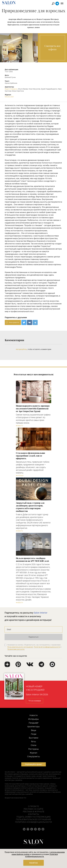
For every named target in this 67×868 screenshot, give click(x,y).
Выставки (34, 738)
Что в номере (35, 701)
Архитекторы (33, 727)
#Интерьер (20, 476)
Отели (33, 745)
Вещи (34, 730)
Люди (34, 734)
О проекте (33, 806)
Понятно (33, 863)
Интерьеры (33, 719)
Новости (33, 715)
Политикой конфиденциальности (47, 647)
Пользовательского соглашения (20, 647)
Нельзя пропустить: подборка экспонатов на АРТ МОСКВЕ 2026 (32, 560)
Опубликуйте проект (34, 764)
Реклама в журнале (34, 812)
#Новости (19, 426)
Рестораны (34, 749)
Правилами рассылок (16, 649)
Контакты (34, 814)
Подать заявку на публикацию (33, 817)
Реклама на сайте (33, 809)
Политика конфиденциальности (33, 822)
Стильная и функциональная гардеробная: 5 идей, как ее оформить (30, 456)
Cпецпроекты (34, 756)
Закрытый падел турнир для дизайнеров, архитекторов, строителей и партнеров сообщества (30, 507)
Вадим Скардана (11, 89)
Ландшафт (34, 723)
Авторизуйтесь (21, 349)
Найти (53, 4)
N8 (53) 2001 (9, 97)
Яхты (33, 741)
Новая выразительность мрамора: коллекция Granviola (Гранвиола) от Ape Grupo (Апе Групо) (33, 408)
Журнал (33, 753)
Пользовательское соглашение (34, 819)
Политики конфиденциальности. (41, 855)
